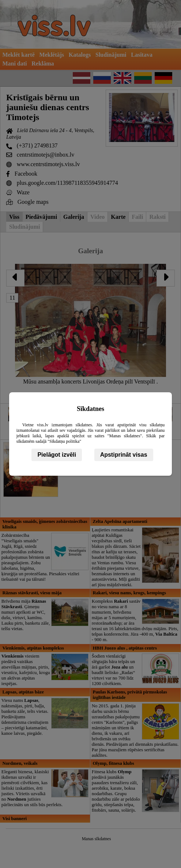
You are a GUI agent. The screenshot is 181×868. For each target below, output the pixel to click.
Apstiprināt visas (124, 455)
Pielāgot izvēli (57, 455)
